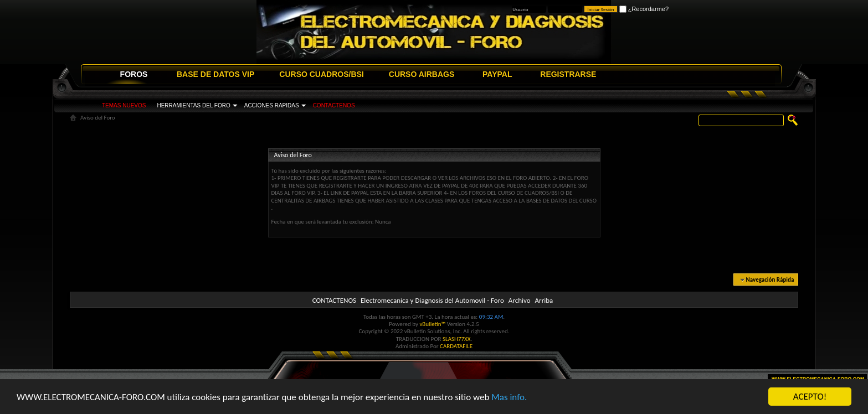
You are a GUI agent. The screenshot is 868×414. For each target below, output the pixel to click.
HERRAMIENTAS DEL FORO (193, 105)
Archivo (520, 300)
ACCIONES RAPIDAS (272, 105)
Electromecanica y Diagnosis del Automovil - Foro (432, 300)
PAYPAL (497, 74)
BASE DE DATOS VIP (215, 74)
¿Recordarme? (644, 9)
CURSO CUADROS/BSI (321, 74)
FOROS (134, 74)
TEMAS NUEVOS (124, 105)
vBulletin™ (432, 324)
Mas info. (509, 397)
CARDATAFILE (456, 346)
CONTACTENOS (334, 105)
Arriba (544, 300)
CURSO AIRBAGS (422, 74)
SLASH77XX (457, 339)
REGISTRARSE (568, 74)
